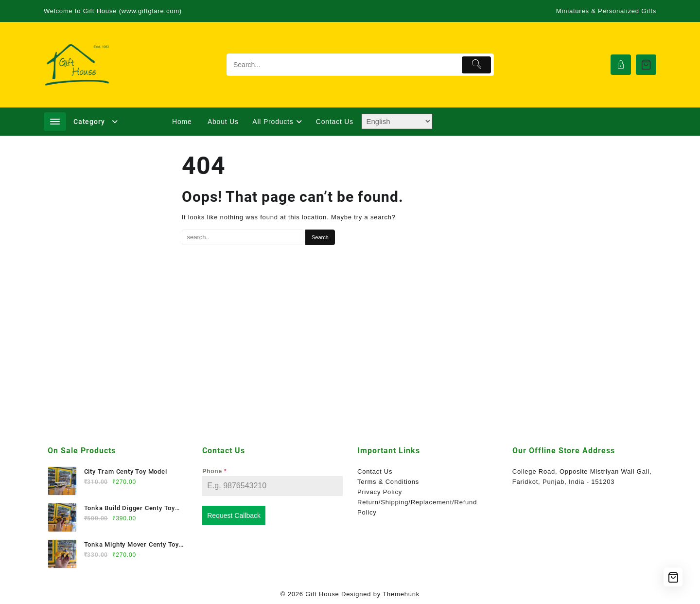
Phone (214, 471)
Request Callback (234, 515)
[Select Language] (397, 121)
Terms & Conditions (388, 482)
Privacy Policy (380, 492)
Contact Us (375, 471)
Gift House (322, 594)
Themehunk (401, 594)
